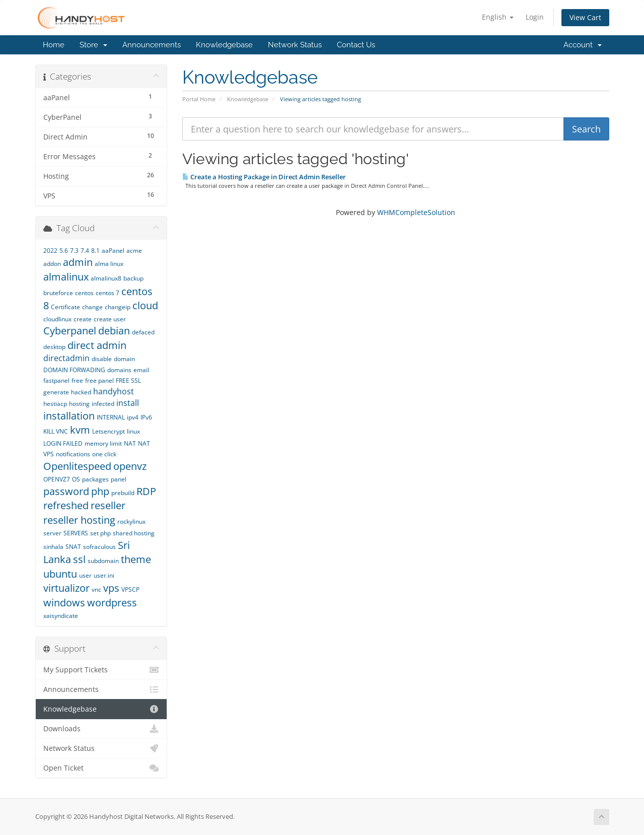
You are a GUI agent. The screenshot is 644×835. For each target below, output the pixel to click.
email (141, 370)
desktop (54, 347)
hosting (79, 404)
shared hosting (134, 533)
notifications (73, 454)
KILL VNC (56, 431)
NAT (130, 443)
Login (535, 17)
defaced (143, 332)
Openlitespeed (77, 466)
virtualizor (66, 588)
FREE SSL (128, 380)
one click (104, 454)
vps (111, 588)
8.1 (95, 251)
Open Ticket (101, 768)
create (83, 319)
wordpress (112, 603)
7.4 (85, 251)
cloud (145, 305)
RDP (146, 491)
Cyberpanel (70, 331)
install (128, 403)
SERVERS (76, 533)
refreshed (66, 505)
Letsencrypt (109, 431)
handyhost (114, 391)
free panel (99, 380)
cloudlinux (57, 319)
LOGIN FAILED (63, 443)
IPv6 (146, 417)
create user (110, 319)
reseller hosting (79, 520)
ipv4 (133, 417)
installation (69, 416)
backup (133, 278)
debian (114, 331)
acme (134, 251)
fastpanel (56, 380)
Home (54, 45)
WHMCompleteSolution (416, 212)
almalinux (66, 277)
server (52, 533)
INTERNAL (111, 417)
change (92, 307)
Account (583, 45)
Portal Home (199, 99)
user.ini (104, 575)
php (100, 491)
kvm (80, 430)
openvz (130, 466)
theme (136, 559)
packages (95, 479)
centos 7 (108, 293)
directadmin (66, 358)
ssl (79, 559)
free (77, 380)
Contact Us (356, 45)
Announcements (152, 45)
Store (93, 45)
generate (56, 392)
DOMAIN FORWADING (74, 370)
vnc (96, 589)
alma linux (109, 264)
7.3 (74, 251)
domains (119, 370)
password (66, 491)
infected (103, 404)
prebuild (123, 493)
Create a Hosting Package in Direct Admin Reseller (264, 177)
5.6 (64, 251)
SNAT (73, 547)
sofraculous (99, 547)
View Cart (585, 17)
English (498, 17)
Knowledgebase (224, 45)
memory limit (103, 443)
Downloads (101, 729)
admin (78, 262)
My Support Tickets (101, 670)
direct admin (97, 345)
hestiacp (55, 404)
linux (133, 431)
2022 (50, 251)
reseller (108, 505)
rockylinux (131, 521)
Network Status (295, 45)
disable (102, 359)
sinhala (53, 547)
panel (119, 479)
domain (124, 359)
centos (84, 293)
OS (76, 479)
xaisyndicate (61, 616)
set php (100, 533)
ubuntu (60, 574)
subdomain (103, 561)
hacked (81, 392)
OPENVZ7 (57, 479)
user (85, 575)
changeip (118, 307)
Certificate (65, 307)
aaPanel (113, 251)
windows (64, 603)
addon (52, 264)
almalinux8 (106, 278)
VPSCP (130, 589)
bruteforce (58, 293)
